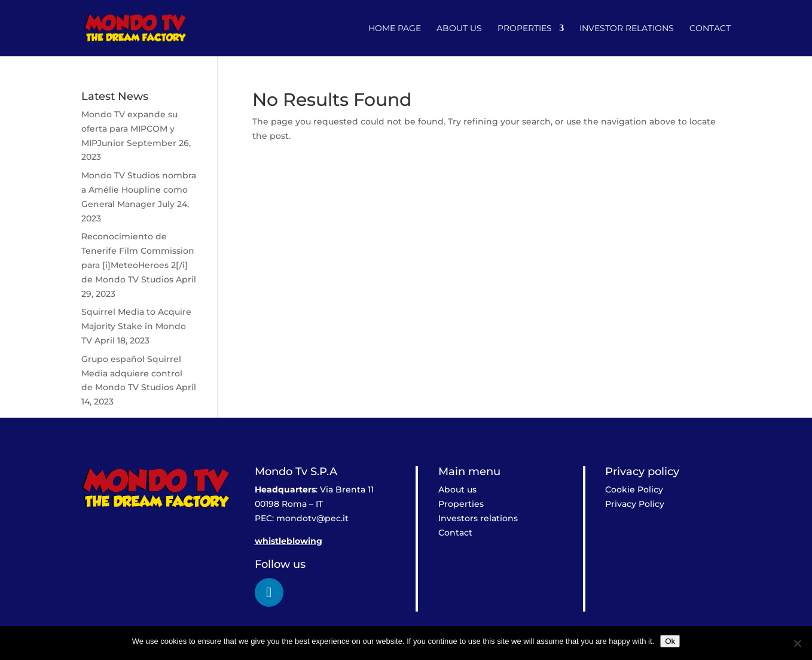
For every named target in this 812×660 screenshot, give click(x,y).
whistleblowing (289, 541)
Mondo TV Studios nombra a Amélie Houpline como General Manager (139, 190)
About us (459, 29)
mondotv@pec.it (312, 518)
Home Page (395, 29)
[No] (797, 643)
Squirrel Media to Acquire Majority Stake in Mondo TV (136, 326)
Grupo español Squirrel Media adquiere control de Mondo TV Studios (132, 373)
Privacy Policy (635, 504)
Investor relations (627, 29)
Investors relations (478, 518)
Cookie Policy (634, 489)
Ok (670, 641)
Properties (525, 29)
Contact (710, 29)
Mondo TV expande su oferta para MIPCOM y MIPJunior (129, 129)
